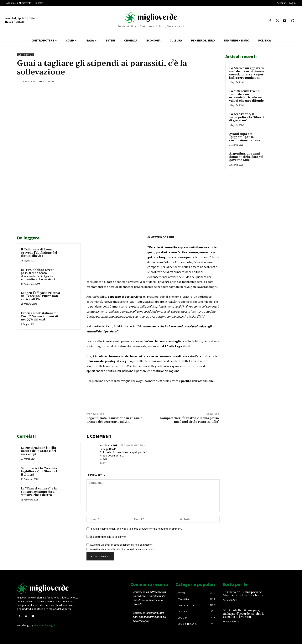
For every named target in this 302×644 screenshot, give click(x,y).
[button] (293, 21)
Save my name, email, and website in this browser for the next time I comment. (136, 529)
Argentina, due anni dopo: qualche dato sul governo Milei (246, 157)
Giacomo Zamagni (44, 625)
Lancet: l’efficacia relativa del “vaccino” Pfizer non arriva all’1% (40, 296)
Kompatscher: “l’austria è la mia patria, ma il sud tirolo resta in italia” (190, 420)
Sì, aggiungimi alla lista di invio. (106, 537)
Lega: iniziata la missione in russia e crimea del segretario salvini (114, 420)
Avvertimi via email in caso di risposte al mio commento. (121, 545)
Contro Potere (26, 55)
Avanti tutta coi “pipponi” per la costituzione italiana (245, 137)
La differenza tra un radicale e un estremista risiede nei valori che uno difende (246, 96)
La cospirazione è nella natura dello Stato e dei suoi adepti (38, 451)
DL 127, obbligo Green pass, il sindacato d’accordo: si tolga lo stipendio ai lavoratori (38, 275)
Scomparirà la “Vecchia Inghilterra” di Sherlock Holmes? (39, 472)
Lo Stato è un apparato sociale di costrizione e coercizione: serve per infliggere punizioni (247, 73)
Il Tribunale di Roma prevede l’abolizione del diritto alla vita (39, 253)
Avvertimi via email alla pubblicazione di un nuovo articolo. (122, 549)
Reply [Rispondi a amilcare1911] (103, 463)
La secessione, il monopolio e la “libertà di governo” (247, 117)
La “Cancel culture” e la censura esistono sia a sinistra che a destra (39, 492)
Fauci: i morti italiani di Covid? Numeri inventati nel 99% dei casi (39, 316)
